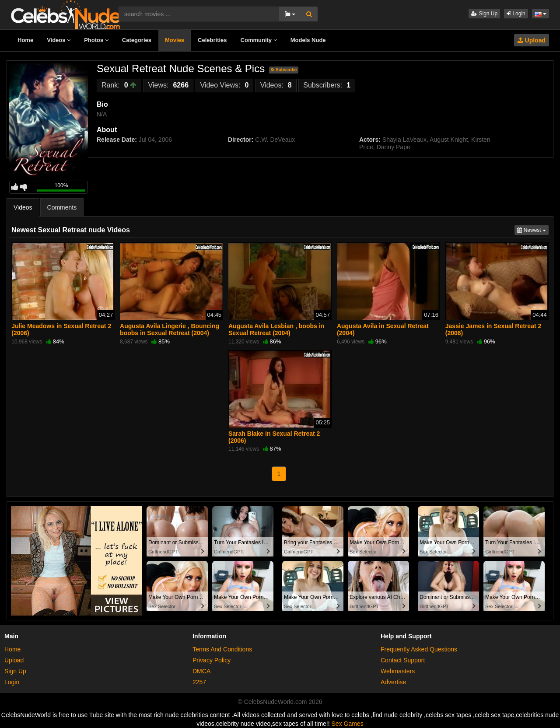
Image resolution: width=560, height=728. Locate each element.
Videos (59, 40)
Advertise (393, 682)
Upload (532, 40)
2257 (199, 682)
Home (25, 40)
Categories (137, 40)
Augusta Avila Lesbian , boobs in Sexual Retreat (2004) (276, 329)
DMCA (201, 671)
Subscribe (284, 70)
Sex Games (348, 724)
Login (516, 14)
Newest (533, 229)
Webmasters (398, 671)
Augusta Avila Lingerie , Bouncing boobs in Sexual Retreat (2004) (170, 329)
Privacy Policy (212, 660)
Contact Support (403, 660)
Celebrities (212, 40)
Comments (62, 207)
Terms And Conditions (222, 649)
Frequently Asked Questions (419, 649)
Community (259, 40)
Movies (175, 40)
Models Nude (308, 40)
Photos (96, 40)
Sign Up (484, 14)
